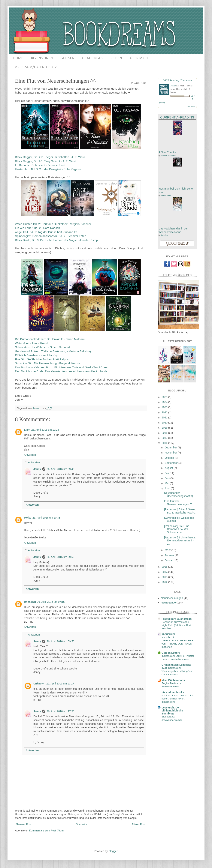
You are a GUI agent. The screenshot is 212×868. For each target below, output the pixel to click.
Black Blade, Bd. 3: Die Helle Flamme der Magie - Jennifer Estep (56, 240)
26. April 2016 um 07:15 (51, 602)
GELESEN (67, 58)
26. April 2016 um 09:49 (60, 469)
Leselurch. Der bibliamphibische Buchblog (172, 711)
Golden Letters (171, 653)
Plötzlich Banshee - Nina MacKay (36, 355)
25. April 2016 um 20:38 (46, 518)
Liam (27, 430)
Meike (28, 518)
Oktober (170, 458)
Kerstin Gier (166, 195)
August (169, 468)
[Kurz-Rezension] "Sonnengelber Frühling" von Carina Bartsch (177, 671)
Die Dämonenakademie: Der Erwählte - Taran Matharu (50, 339)
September (171, 463)
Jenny (37, 469)
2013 (165, 577)
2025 (165, 397)
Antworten (30, 455)
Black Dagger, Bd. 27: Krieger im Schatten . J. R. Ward (50, 157)
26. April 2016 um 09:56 (60, 641)
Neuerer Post (24, 824)
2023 (165, 407)
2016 (165, 443)
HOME (18, 58)
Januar (169, 560)
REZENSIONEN (42, 58)
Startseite (82, 824)
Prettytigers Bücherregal (177, 619)
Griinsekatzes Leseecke (176, 665)
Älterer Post (139, 824)
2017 (165, 438)
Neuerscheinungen (172, 598)
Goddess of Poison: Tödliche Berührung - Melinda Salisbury (53, 351)
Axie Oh (164, 235)
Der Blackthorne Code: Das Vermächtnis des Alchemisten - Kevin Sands (61, 371)
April (168, 488)
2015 (165, 567)
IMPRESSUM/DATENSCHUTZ (35, 67)
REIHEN (116, 58)
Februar (170, 555)
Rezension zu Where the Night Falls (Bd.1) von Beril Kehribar (176, 625)
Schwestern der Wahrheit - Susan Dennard (42, 347)
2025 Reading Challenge (177, 80)
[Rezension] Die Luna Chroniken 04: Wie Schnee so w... (177, 529)
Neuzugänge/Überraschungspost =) (179, 494)
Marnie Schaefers (168, 156)
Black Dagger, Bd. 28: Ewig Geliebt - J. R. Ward (45, 161)
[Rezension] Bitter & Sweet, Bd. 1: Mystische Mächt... (180, 511)
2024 (165, 402)
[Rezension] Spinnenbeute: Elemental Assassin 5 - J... (180, 541)
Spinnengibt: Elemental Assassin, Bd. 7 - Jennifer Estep (51, 236)
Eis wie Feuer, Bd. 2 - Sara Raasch (38, 228)
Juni (168, 478)
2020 (165, 423)
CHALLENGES (92, 58)
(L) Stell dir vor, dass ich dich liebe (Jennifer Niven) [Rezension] (177, 699)
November (171, 453)
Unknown (30, 602)
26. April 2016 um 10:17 (60, 684)
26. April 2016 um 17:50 (60, 711)
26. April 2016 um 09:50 (60, 557)
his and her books (173, 692)
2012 (165, 582)
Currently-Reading (177, 117)
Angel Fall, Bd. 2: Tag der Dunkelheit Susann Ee (46, 232)
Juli (167, 473)
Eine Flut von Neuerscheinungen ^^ (178, 503)
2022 (165, 412)
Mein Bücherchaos (173, 680)
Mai (167, 483)
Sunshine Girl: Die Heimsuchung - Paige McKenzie (48, 363)
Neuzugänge (168, 603)
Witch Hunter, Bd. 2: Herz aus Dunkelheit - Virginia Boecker (53, 224)
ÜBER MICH (139, 58)
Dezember (171, 447)
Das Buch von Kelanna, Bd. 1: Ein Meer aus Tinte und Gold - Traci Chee (61, 367)
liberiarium (168, 634)
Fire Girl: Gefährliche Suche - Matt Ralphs (42, 359)
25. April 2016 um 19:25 (45, 430)
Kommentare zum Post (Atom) (47, 831)
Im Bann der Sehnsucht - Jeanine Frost (40, 165)
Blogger (113, 851)
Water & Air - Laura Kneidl (32, 343)
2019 (165, 428)
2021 (165, 418)
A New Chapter (167, 152)
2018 (165, 433)
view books (191, 106)
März (168, 550)
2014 (165, 572)
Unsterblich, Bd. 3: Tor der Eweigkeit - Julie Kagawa (48, 169)
